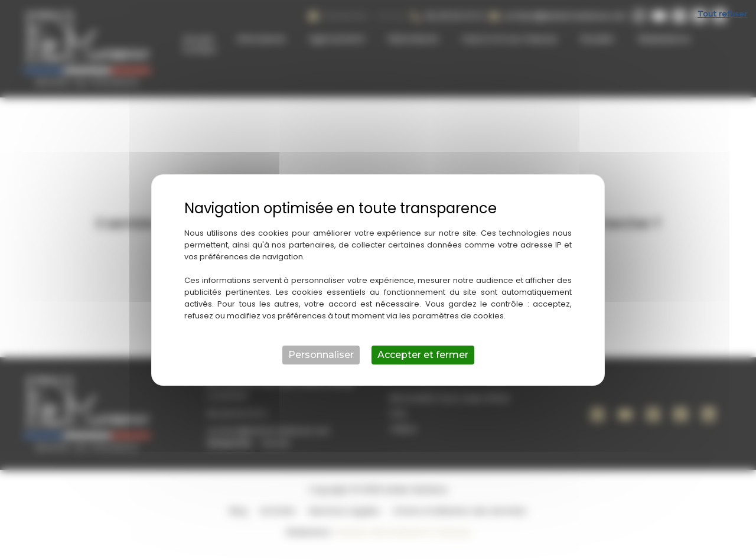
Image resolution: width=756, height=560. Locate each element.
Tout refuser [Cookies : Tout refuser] (722, 14)
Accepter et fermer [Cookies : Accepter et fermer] (423, 355)
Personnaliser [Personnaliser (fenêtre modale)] (321, 355)
